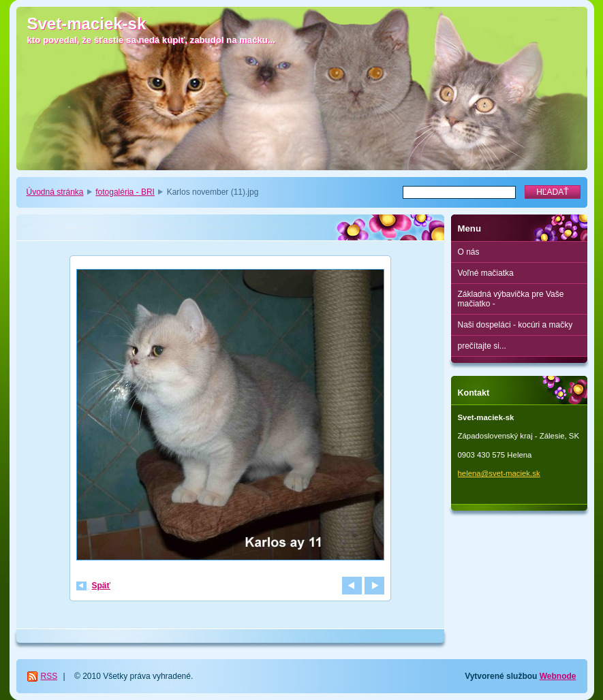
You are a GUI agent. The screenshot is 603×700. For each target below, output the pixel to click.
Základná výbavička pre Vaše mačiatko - (511, 299)
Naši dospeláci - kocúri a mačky (515, 325)
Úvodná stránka (55, 192)
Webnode (558, 676)
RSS (49, 676)
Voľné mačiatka (486, 273)
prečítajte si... (482, 346)
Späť (102, 586)
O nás (469, 252)
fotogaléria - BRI (125, 192)
